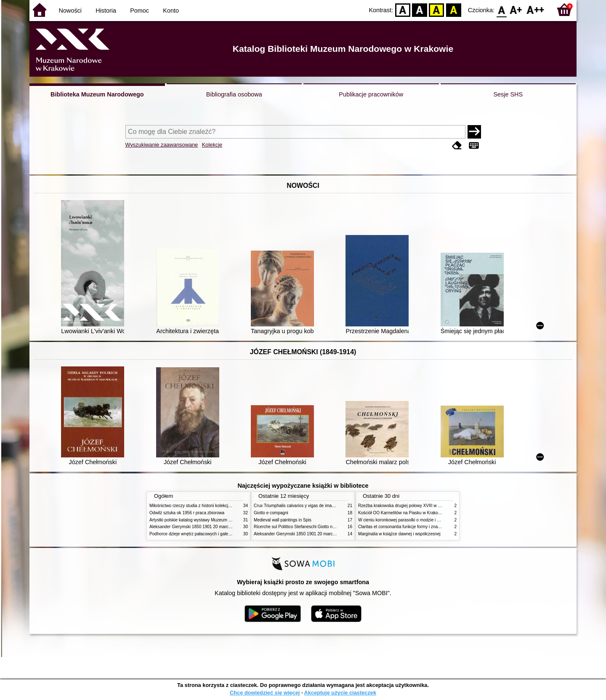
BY (453, 9)
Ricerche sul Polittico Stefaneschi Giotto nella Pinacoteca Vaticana (316, 527)
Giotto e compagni (271, 513)
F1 (516, 9)
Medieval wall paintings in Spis (283, 520)
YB (437, 9)
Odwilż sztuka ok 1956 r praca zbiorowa (187, 513)
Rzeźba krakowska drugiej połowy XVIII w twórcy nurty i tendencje (420, 506)
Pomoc (140, 11)
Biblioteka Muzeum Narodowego (97, 94)
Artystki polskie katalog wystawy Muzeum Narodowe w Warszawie (211, 520)
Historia (106, 11)
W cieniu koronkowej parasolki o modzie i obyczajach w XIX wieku (420, 520)
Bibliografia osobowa (234, 94)
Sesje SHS (508, 94)
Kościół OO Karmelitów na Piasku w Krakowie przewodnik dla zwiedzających (430, 513)
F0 (501, 9)
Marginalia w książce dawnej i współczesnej (399, 534)
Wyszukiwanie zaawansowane (162, 145)
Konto (171, 11)
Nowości (70, 11)
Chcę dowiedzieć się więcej (265, 693)
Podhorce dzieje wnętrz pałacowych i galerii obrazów (199, 534)
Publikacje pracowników (371, 94)
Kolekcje (212, 145)
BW (420, 9)
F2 (536, 9)
